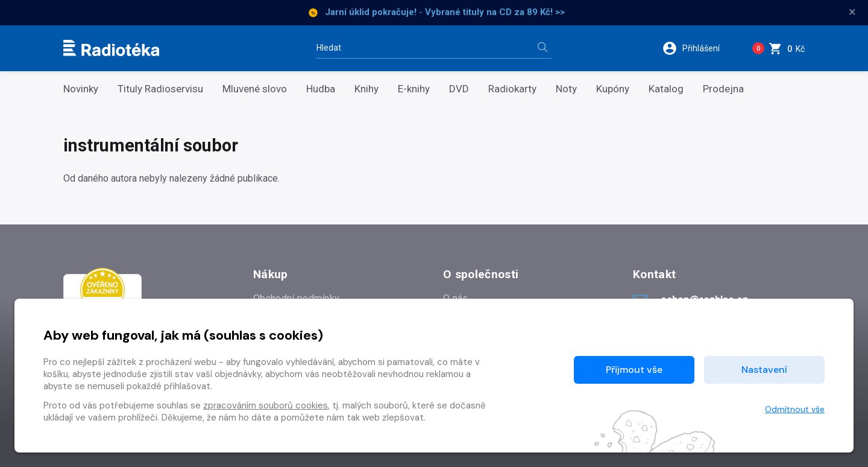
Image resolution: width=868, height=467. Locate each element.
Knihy (366, 89)
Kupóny (613, 89)
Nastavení (764, 370)
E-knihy (414, 89)
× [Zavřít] (852, 12)
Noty (566, 89)
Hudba (321, 89)
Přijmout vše (634, 370)
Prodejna (723, 89)
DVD (459, 89)
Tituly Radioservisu (160, 89)
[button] (698, 48)
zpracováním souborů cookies (266, 405)
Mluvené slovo (255, 89)
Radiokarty (512, 89)
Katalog (666, 89)
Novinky (81, 89)
